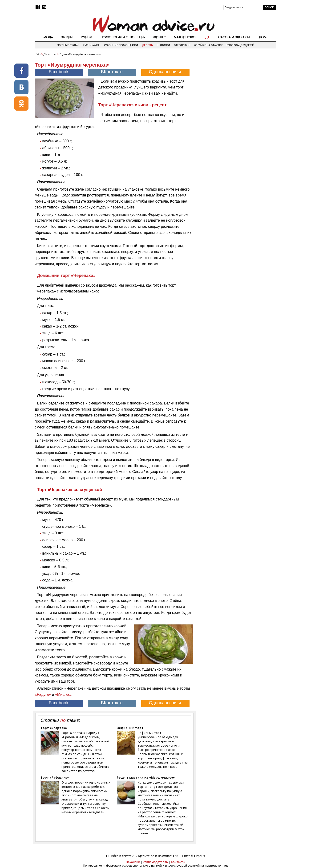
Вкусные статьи (68, 45)
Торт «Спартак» (54, 728)
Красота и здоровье (234, 37)
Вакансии (133, 862)
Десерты (148, 45)
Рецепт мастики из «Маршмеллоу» (146, 777)
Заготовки (182, 45)
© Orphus (198, 856)
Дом (263, 37)
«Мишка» (63, 694)
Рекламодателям (155, 862)
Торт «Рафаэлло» (55, 777)
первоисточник (216, 866)
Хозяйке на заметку (208, 45)
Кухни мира (91, 45)
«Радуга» (43, 694)
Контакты (178, 862)
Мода (48, 37)
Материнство (185, 37)
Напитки (164, 45)
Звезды (67, 37)
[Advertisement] (236, 92)
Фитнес (160, 37)
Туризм (86, 37)
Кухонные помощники (121, 45)
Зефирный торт (130, 728)
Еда (207, 37)
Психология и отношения (123, 37)
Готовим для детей (240, 45)
